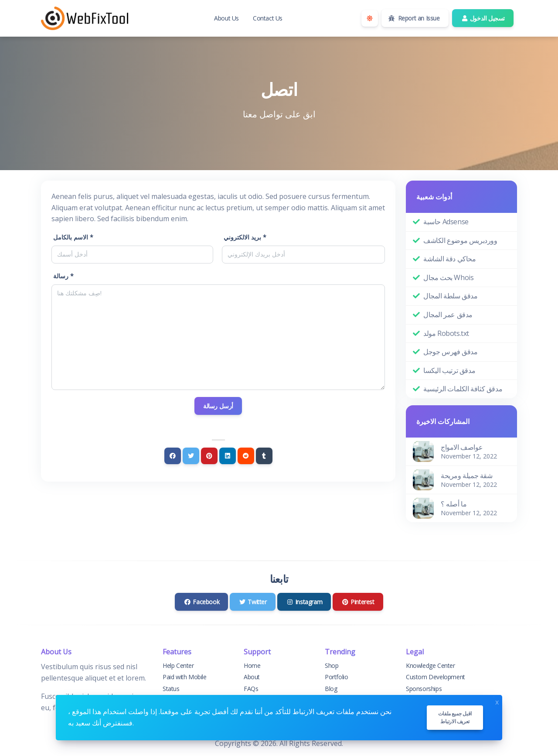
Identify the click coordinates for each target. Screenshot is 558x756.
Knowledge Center (430, 665)
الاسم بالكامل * (73, 237)
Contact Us (268, 18)
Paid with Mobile (185, 677)
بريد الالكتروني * (245, 237)
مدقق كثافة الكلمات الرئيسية (463, 389)
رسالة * (63, 276)
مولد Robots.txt (446, 333)
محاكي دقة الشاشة (450, 259)
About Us (226, 18)
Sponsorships (424, 689)
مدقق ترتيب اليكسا (449, 370)
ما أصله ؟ (454, 504)
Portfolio (336, 677)
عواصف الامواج (462, 447)
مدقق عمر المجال (448, 315)
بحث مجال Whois (448, 277)
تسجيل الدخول (483, 18)
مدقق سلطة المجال (451, 296)
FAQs (251, 689)
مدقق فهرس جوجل (450, 352)
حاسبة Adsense (446, 222)
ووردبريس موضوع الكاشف (460, 240)
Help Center (178, 665)
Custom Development (436, 677)
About (252, 677)
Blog (331, 689)
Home (252, 665)
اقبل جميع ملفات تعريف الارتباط (455, 717)
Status (171, 689)
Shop (332, 665)
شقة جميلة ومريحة (467, 475)
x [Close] (497, 701)
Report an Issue (414, 18)
